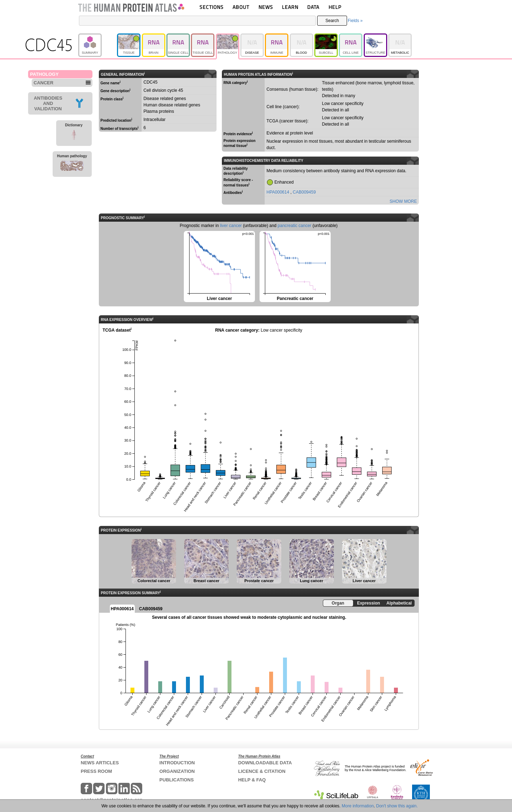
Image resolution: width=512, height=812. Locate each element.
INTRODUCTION (177, 763)
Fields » (355, 21)
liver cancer (231, 226)
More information (358, 806)
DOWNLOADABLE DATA (265, 763)
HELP (335, 7)
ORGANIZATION (177, 771)
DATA (313, 7)
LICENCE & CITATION (262, 771)
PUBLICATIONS (177, 780)
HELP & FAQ (252, 780)
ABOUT (241, 7)
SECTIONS (212, 7)
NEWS (266, 7)
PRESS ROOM (96, 771)
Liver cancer (219, 266)
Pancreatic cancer (295, 266)
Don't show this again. (397, 806)
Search (332, 21)
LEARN (290, 7)
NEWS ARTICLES (100, 763)
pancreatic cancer (295, 226)
